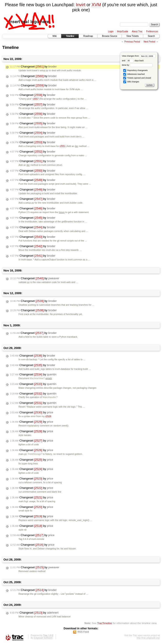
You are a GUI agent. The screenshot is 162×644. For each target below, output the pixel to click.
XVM (96, 5)
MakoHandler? (50, 397)
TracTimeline (105, 623)
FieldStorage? (35, 454)
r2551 (63, 146)
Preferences (152, 31)
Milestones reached (134, 74)
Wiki (54, 36)
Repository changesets (135, 70)
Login (111, 31)
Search (151, 36)
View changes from (139, 56)
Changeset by (33, 67)
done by (137, 65)
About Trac (137, 31)
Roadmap (88, 36)
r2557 (36, 99)
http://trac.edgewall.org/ (148, 638)
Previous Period (132, 42)
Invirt (81, 5)
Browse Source (110, 36)
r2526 (48, 416)
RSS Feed (83, 632)
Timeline (70, 36)
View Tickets (132, 36)
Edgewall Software (43, 638)
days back (135, 61)
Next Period (149, 42)
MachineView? (37, 378)
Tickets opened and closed (137, 78)
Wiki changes (131, 82)
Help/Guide (123, 31)
